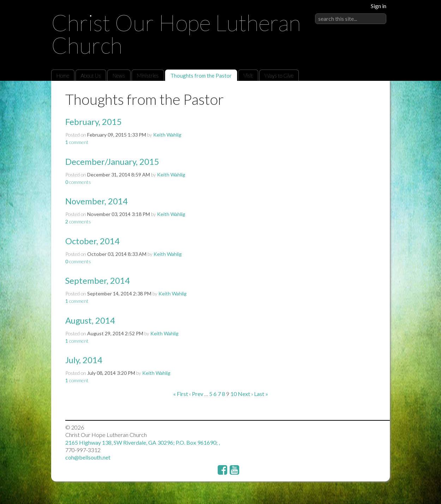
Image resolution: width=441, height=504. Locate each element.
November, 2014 (96, 201)
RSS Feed (371, 97)
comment (77, 142)
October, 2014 (92, 241)
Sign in (379, 6)
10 (234, 394)
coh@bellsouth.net (88, 457)
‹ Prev (196, 394)
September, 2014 (98, 280)
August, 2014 (90, 320)
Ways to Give (279, 76)
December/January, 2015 (112, 161)
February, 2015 (93, 122)
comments (78, 182)
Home (63, 76)
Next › (245, 394)
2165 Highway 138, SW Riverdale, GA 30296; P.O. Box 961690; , (143, 442)
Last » (261, 394)
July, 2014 (84, 360)
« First (181, 394)
